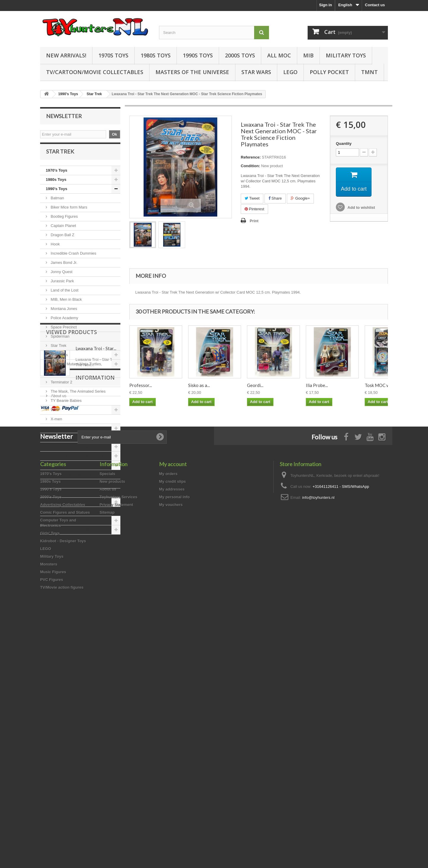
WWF (55, 415)
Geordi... (255, 385)
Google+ (300, 198)
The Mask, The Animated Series (78, 396)
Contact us (375, 5)
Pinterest (254, 209)
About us (58, 635)
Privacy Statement (116, 748)
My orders (168, 717)
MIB (308, 55)
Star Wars (256, 72)
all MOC (279, 55)
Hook (55, 249)
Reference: (251, 157)
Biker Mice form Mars (68, 212)
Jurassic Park (62, 286)
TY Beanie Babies (66, 405)
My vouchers (171, 748)
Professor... (141, 385)
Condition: (250, 166)
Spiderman (59, 341)
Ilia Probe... (317, 385)
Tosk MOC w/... (379, 385)
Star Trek (58, 350)
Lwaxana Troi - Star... (96, 574)
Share (275, 198)
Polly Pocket (329, 72)
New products (112, 724)
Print (254, 221)
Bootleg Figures (64, 221)
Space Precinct (63, 332)
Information (66, 619)
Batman (57, 203)
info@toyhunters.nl (318, 741)
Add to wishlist (361, 207)
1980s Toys (156, 55)
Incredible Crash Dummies (73, 258)
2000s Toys (240, 55)
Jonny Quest (61, 276)
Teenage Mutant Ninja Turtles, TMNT (74, 373)
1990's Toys (56, 194)
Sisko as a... (199, 385)
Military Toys (346, 55)
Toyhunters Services (118, 740)
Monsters (54, 507)
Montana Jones (63, 313)
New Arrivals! (66, 55)
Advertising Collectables (68, 442)
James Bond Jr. (63, 267)
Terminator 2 (61, 387)
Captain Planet (63, 230)
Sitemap (107, 755)
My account (173, 707)
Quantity (344, 144)
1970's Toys (56, 175)
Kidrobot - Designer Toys (69, 479)
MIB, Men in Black (66, 304)
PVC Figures (57, 525)
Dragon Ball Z (62, 240)
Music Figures (59, 516)
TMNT (369, 72)
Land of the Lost (64, 295)
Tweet (252, 198)
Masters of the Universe (192, 72)
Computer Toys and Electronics (75, 461)
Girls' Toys (56, 470)
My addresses (172, 732)
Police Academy (64, 323)
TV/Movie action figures (67, 534)
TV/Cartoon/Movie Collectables (95, 72)
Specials (107, 717)
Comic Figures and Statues (71, 451)
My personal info (174, 740)
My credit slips (172, 724)
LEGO (290, 72)
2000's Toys (56, 433)
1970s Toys (113, 55)
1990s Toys (198, 55)
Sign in (326, 5)
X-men (56, 424)
